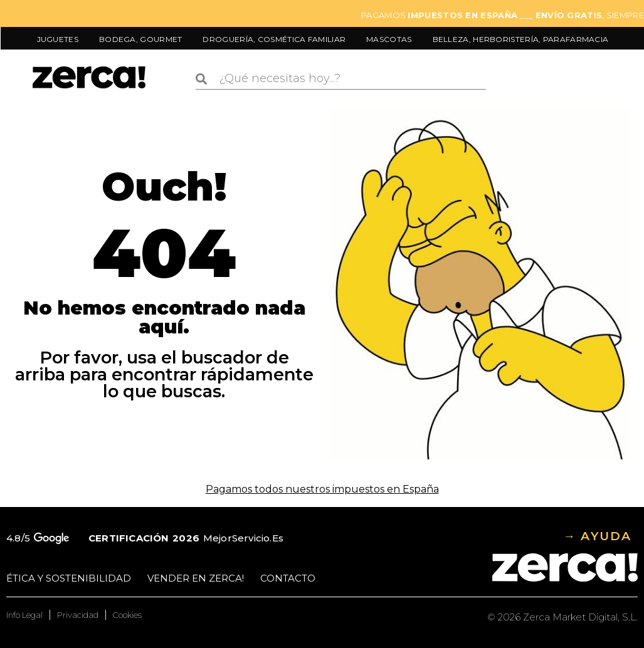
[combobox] (341, 79)
